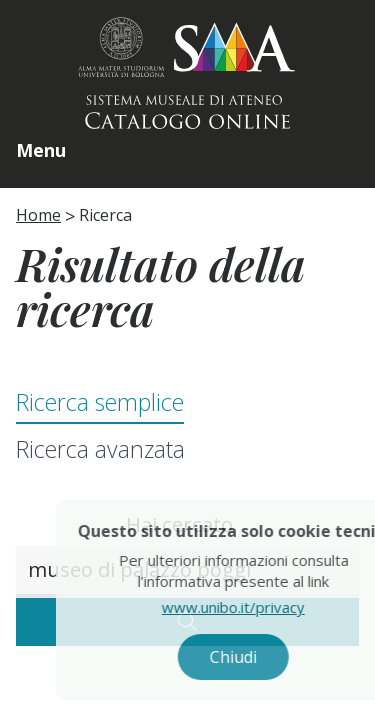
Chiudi (255, 657)
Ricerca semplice (100, 402)
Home (38, 215)
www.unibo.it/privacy (255, 607)
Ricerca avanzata (100, 449)
